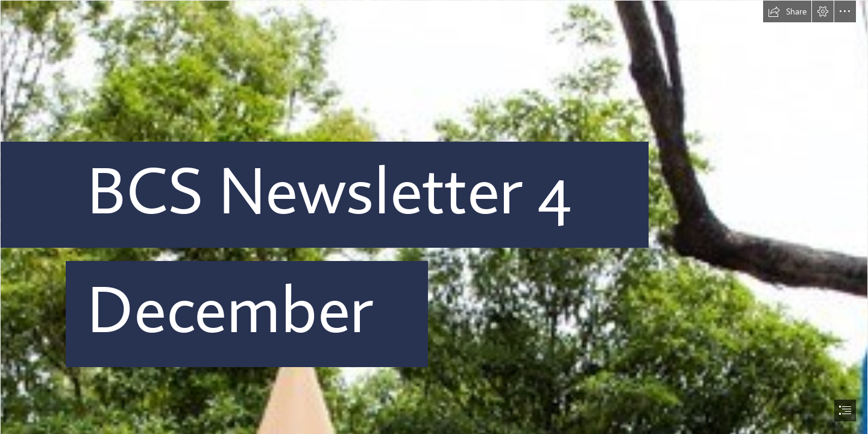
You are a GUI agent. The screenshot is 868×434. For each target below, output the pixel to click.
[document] (434, 217)
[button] (787, 11)
